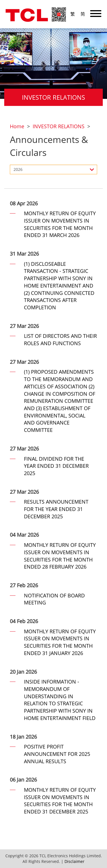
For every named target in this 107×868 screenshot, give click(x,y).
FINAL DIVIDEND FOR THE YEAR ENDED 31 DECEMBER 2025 (56, 466)
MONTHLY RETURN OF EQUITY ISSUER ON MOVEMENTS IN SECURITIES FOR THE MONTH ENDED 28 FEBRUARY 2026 (60, 556)
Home (17, 126)
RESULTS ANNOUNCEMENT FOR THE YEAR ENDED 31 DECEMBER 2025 (56, 509)
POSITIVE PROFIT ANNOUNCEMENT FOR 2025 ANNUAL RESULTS (57, 754)
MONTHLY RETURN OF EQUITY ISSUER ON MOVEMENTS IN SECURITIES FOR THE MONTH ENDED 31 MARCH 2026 (60, 224)
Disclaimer (74, 861)
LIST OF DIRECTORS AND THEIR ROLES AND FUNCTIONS (60, 340)
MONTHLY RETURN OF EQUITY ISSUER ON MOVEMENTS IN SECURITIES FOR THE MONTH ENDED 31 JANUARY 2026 (60, 642)
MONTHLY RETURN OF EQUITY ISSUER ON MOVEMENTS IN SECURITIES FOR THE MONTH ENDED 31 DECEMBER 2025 (60, 801)
